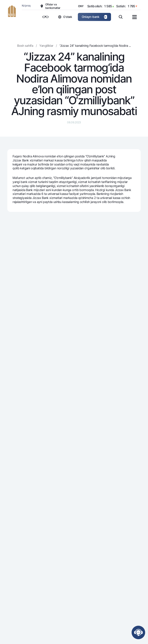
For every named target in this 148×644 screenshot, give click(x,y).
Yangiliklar (46, 46)
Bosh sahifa (25, 46)
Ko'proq (26, 5)
